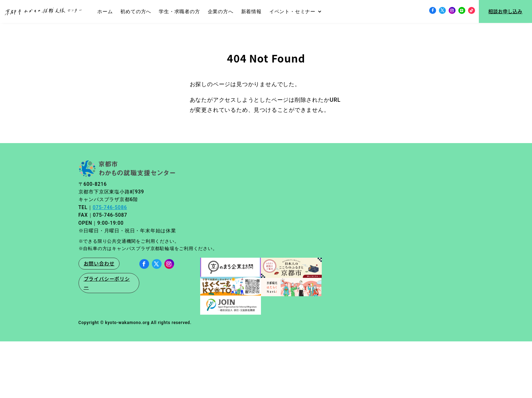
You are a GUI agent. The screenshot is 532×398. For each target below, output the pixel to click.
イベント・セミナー (292, 11)
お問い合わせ (99, 263)
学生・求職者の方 (179, 11)
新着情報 (251, 11)
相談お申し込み (505, 11)
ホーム (105, 11)
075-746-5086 (110, 207)
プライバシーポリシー (107, 283)
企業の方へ (221, 11)
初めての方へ (136, 11)
